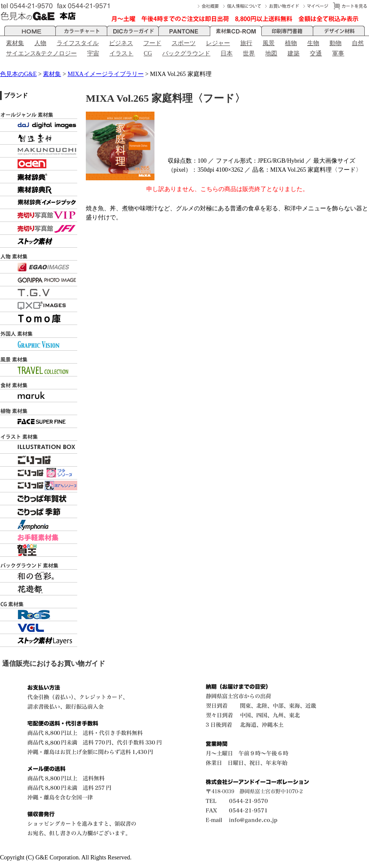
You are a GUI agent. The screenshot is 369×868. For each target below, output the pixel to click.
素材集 (15, 43)
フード (152, 43)
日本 (227, 53)
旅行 (246, 43)
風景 (269, 43)
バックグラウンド (186, 53)
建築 (293, 53)
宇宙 (93, 53)
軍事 (338, 53)
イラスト (121, 53)
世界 (249, 53)
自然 (358, 43)
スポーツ (184, 43)
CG (148, 53)
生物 (313, 43)
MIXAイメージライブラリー (105, 74)
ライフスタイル (78, 43)
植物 (291, 43)
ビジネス (121, 43)
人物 (40, 43)
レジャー (218, 43)
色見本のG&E (18, 74)
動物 (336, 43)
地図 (271, 53)
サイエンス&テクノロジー (41, 53)
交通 (316, 53)
